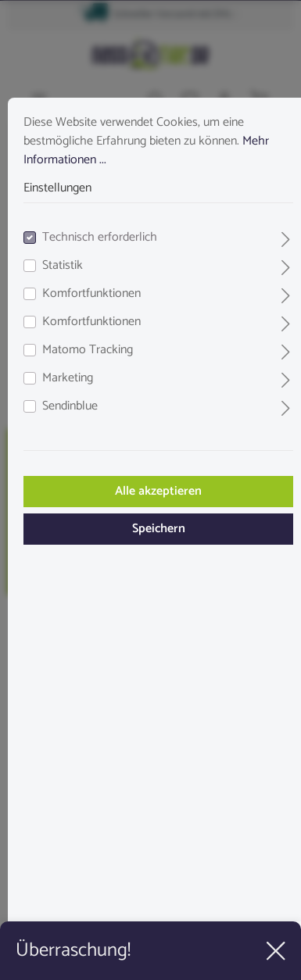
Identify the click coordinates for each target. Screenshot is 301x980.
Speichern (159, 529)
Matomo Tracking (88, 350)
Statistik (63, 266)
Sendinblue (70, 406)
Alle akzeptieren (158, 491)
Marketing (68, 378)
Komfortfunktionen (91, 294)
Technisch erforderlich (100, 238)
